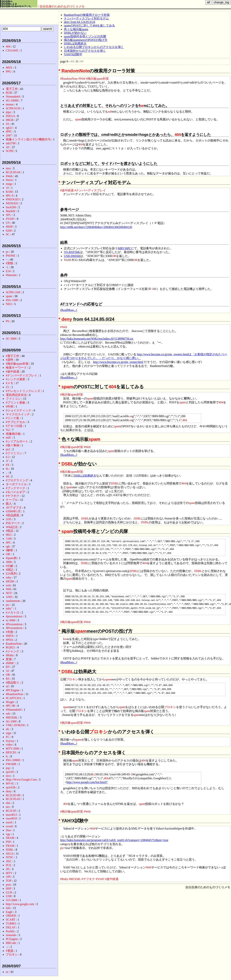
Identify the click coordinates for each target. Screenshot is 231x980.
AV (8, 147)
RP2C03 (11, 752)
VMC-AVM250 (15, 725)
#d (7, 476)
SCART (10, 920)
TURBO (11, 923)
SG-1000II (12, 100)
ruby (9, 577)
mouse (10, 104)
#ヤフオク (88, 879)
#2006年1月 (13, 511)
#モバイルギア (16, 492)
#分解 (10, 566)
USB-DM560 (72, 256)
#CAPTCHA (13, 698)
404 (178, 135)
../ (7, 947)
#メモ (10, 383)
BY (8, 667)
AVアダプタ (14, 508)
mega (9, 184)
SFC (8, 215)
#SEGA (10, 116)
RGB (9, 93)
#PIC (9, 131)
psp (8, 768)
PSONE (11, 256)
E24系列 (11, 574)
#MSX (10, 636)
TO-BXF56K (72, 252)
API (8, 877)
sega (8, 733)
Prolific (10, 931)
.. (7, 473)
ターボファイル (16, 484)
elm (8, 803)
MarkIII (11, 211)
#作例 (10, 406)
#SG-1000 (12, 300)
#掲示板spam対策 (97, 79)
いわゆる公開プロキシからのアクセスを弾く (94, 47)
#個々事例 (13, 445)
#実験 (10, 263)
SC (8, 234)
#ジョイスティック (19, 410)
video (9, 745)
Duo (8, 830)
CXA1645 (12, 50)
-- (7, 260)
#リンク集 (13, 418)
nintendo (11, 935)
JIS (8, 869)
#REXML (75, 879)
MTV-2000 (12, 749)
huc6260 (11, 207)
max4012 (11, 815)
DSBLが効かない (75, 33)
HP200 (10, 581)
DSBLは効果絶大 (75, 43)
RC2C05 (11, 811)
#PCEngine (13, 690)
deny (67, 319)
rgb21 (9, 128)
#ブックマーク (16, 488)
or (142, 106)
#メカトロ (13, 612)
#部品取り (13, 683)
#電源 (10, 951)
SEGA (10, 854)
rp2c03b (11, 787)
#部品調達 (13, 515)
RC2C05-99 (13, 795)
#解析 (10, 550)
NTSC (10, 857)
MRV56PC (124, 248)
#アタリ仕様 (14, 426)
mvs (8, 776)
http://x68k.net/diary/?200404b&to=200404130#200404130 (96, 227)
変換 (9, 659)
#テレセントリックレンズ (23, 391)
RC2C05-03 (13, 799)
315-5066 (11, 900)
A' (7, 461)
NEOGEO (12, 203)
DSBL (68, 464)
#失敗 (10, 632)
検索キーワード (16, 368)
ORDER (11, 916)
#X (8, 465)
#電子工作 (13, 356)
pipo (8, 112)
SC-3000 (11, 339)
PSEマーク (13, 523)
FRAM (10, 846)
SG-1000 (11, 721)
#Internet (11, 275)
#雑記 (10, 570)
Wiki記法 (12, 527)
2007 (9, 135)
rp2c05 (10, 772)
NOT (9, 593)
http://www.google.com (20, 904)
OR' (8, 554)
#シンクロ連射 (16, 379)
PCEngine (12, 939)
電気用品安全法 (16, 395)
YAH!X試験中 (73, 54)
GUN (9, 892)
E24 (8, 271)
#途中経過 (67, 190)
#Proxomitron (14, 624)
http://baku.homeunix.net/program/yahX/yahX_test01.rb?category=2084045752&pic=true (114, 840)
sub (110, 111)
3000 (9, 562)
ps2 (8, 449)
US (8, 223)
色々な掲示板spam (76, 29)
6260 (9, 231)
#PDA (9, 640)
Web (92, 829)
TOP (9, 881)
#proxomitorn (14, 616)
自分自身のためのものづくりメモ (62, 6)
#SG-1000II (13, 760)
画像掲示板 (13, 434)
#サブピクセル (16, 422)
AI (67, 260)
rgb (8, 546)
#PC (8, 543)
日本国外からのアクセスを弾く (85, 51)
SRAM (10, 838)
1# (7, 188)
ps (7, 252)
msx (8, 168)
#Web (82, 79)
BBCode (11, 943)
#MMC (10, 663)
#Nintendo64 (14, 710)
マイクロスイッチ (18, 414)
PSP (8, 842)
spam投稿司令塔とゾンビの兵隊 (85, 36)
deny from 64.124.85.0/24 (80, 22)
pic (62, 848)
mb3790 (11, 143)
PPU (9, 71)
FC (8, 737)
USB (9, 896)
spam (78, 119)
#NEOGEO (13, 199)
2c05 (9, 519)
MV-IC (10, 783)
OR (114, 256)
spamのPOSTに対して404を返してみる (89, 26)
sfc (8, 729)
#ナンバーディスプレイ (90, 190)
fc (7, 756)
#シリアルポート (17, 441)
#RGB (10, 120)
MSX (9, 68)
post (8, 885)
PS (7, 321)
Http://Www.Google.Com (21, 780)
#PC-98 (10, 706)
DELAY (11, 927)
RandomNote (75, 71)
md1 (8, 437)
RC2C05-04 (13, 172)
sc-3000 (11, 620)
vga (8, 834)
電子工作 (12, 89)
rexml (9, 826)
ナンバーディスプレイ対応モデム (86, 18)
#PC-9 (10, 196)
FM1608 (11, 764)
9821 (9, 535)
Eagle (9, 912)
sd (7, 686)
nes (8, 807)
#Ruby (64, 879)
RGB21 (10, 647)
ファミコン (13, 399)
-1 (152, 289)
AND (9, 597)
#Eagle (10, 702)
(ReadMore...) (69, 310)
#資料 (10, 360)
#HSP (9, 227)
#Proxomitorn (14, 628)
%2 (8, 430)
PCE (9, 865)
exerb (9, 822)
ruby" (9, 609)
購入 (9, 504)
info (8, 908)
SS (7, 124)
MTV (9, 873)
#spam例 (11, 558)
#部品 (10, 531)
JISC (9, 861)
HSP (9, 889)
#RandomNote (69, 79)
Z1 (7, 387)
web (8, 585)
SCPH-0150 (13, 108)
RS (8, 679)
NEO (9, 304)
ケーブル (12, 500)
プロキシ (72, 679)
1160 (9, 539)
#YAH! (100, 879)
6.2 (94, 774)
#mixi (9, 180)
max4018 (11, 818)
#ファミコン (14, 453)
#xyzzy (10, 741)
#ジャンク (13, 651)
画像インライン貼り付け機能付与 (28, 139)
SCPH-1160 (13, 292)
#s (7, 469)
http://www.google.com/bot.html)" (87, 782)
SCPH (10, 151)
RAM (9, 192)
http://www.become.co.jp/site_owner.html (118, 362)
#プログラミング (17, 480)
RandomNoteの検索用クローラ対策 (87, 15)
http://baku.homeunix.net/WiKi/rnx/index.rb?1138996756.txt (97, 339)
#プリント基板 (16, 403)
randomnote (13, 601)
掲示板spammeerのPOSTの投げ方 (86, 40)
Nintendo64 (13, 97)
